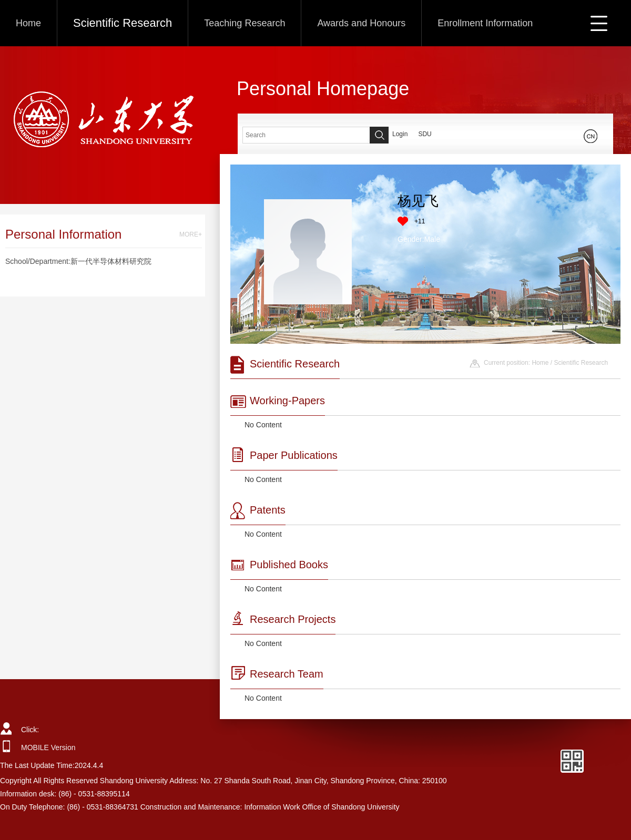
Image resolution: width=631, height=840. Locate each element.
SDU (425, 134)
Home (28, 23)
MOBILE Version (48, 747)
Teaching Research (245, 23)
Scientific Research (123, 23)
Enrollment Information (485, 23)
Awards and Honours (361, 23)
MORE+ (191, 234)
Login (400, 134)
